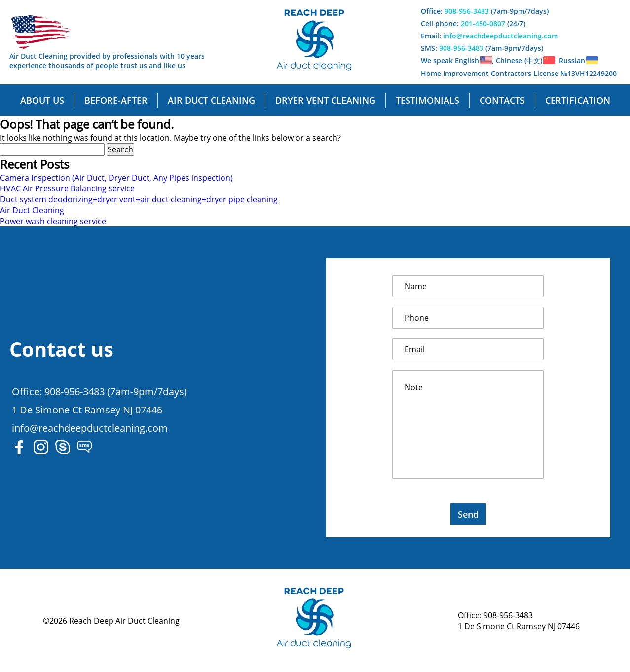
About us (42, 100)
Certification (578, 100)
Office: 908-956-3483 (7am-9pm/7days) (99, 392)
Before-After (116, 100)
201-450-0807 (483, 23)
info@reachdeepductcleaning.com (500, 36)
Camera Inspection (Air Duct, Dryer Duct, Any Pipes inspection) (116, 178)
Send (468, 514)
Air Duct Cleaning (32, 210)
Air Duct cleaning (211, 100)
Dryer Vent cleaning (325, 100)
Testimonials (427, 100)
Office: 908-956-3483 (495, 615)
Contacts (502, 100)
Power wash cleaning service (53, 221)
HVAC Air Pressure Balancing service (67, 188)
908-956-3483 (467, 11)
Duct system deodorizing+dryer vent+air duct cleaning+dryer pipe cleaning (139, 199)
